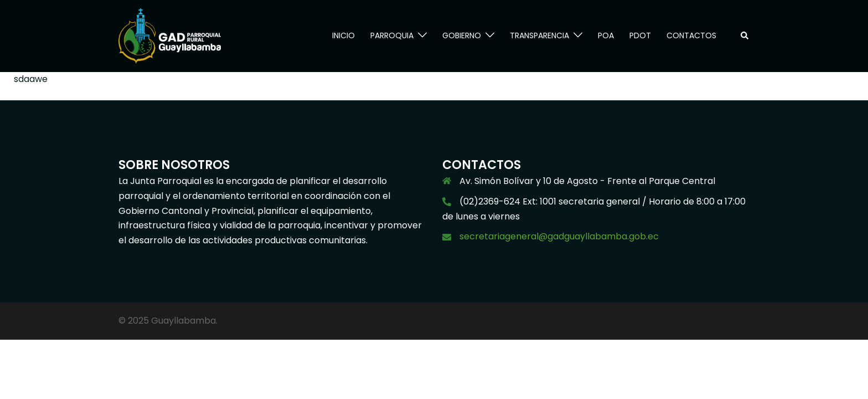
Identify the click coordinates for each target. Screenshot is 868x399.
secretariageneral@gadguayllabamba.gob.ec (559, 236)
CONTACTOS (691, 35)
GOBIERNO (462, 35)
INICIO (343, 35)
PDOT (640, 35)
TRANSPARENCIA (539, 35)
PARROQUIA (392, 35)
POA (606, 35)
